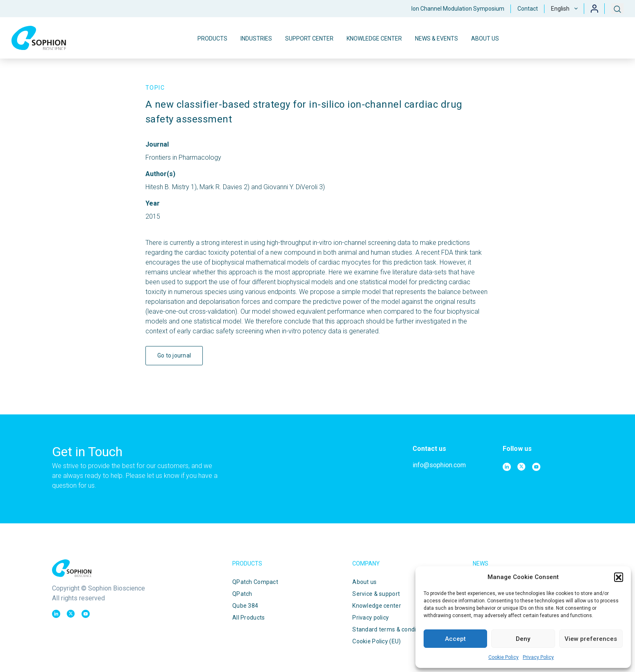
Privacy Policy (538, 657)
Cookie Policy (503, 657)
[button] (619, 577)
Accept (455, 639)
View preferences (591, 639)
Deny (523, 639)
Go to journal (174, 355)
